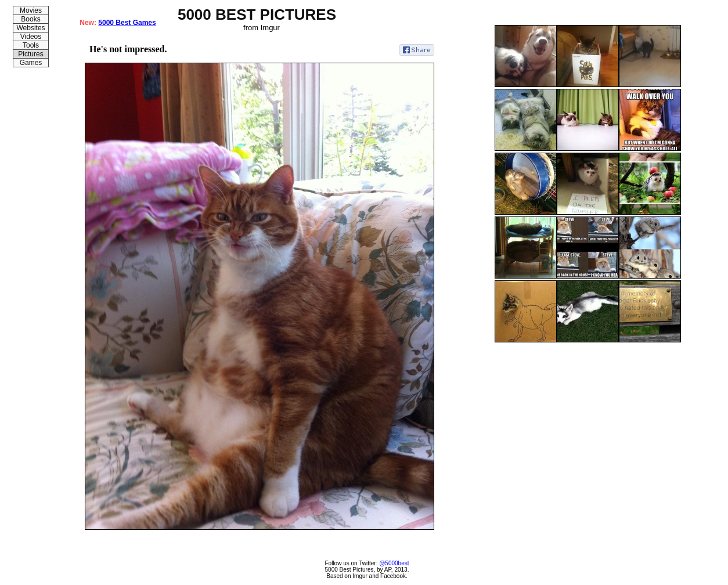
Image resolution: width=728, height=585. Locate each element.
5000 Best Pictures (349, 570)
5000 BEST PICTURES (257, 15)
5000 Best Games (127, 23)
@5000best (394, 563)
